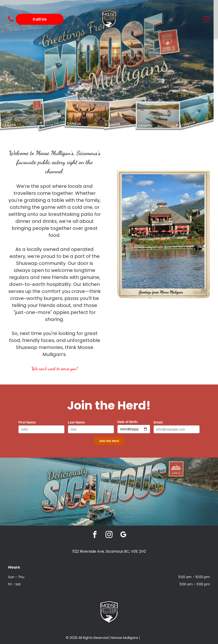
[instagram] (109, 535)
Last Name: (77, 422)
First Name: (27, 422)
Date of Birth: (128, 422)
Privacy (147, 638)
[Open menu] (206, 19)
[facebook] (95, 535)
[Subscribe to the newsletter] (109, 441)
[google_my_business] (123, 535)
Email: (158, 422)
